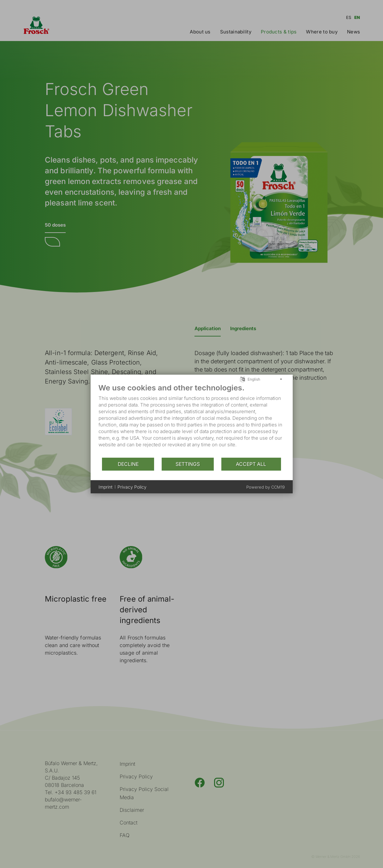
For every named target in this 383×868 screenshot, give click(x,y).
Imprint (105, 487)
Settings (188, 464)
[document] (192, 420)
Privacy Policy (132, 487)
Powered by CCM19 (266, 487)
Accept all (251, 464)
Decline (128, 464)
